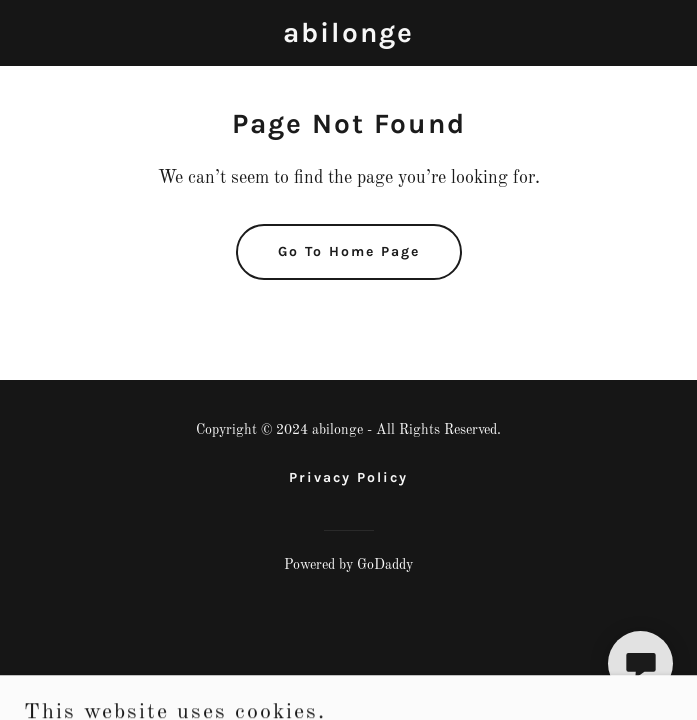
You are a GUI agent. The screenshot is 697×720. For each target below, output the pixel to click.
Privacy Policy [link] (348, 477)
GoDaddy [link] (385, 565)
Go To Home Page (349, 251)
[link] (348, 38)
